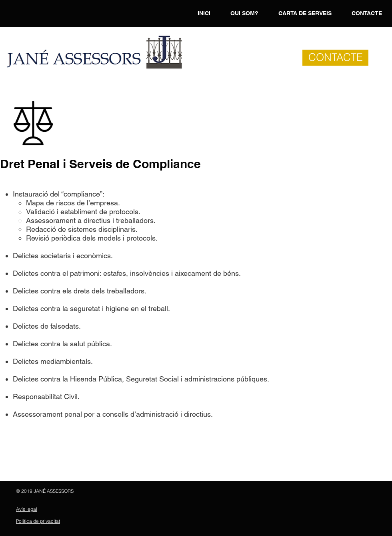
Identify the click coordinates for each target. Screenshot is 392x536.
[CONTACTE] (335, 58)
